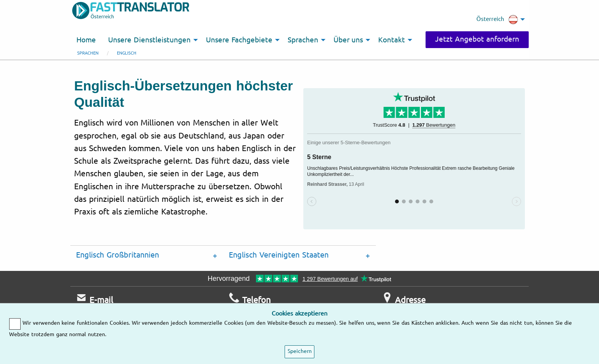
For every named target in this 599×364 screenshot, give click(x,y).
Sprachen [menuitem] (303, 40)
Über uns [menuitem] (348, 40)
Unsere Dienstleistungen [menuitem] (149, 40)
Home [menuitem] (86, 40)
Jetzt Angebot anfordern (477, 39)
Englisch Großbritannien (117, 255)
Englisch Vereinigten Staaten (279, 255)
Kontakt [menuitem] (392, 40)
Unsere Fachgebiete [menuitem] (239, 40)
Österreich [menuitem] (497, 19)
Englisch (127, 53)
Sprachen (88, 53)
